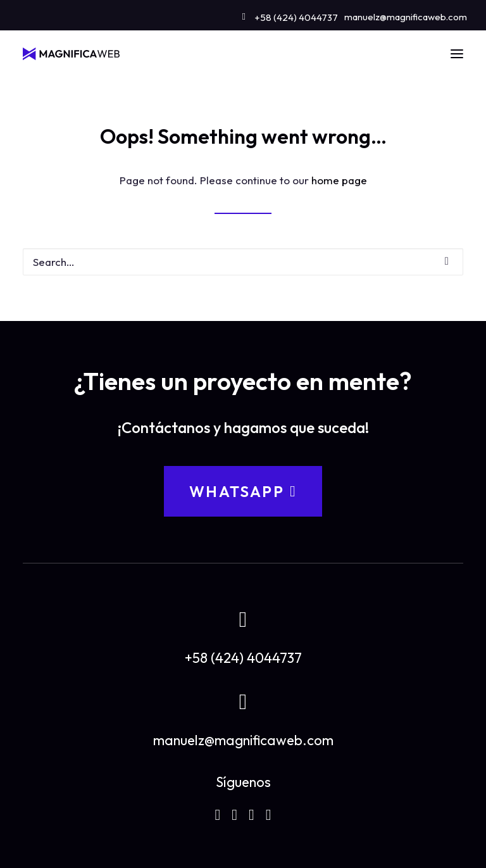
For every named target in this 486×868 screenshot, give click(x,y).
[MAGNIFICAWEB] (71, 54)
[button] (457, 54)
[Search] (243, 262)
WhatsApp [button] (243, 491)
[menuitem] (290, 15)
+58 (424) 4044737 (296, 17)
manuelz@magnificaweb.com (406, 17)
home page (339, 180)
